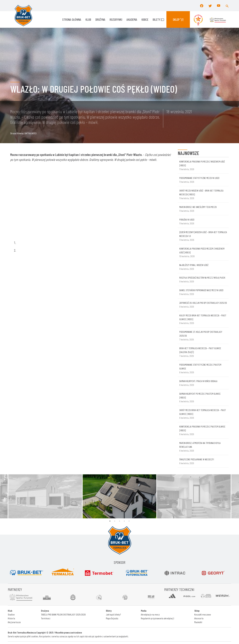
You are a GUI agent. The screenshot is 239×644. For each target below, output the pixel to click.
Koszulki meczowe (203, 614)
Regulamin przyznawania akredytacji (157, 618)
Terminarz (46, 618)
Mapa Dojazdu (112, 618)
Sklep (178, 19)
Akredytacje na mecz (150, 614)
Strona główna (72, 19)
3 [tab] (119, 521)
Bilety (158, 19)
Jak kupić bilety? (113, 614)
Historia (11, 618)
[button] (227, 6)
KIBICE (145, 19)
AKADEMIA (132, 19)
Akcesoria (199, 618)
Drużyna (100, 19)
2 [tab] (115, 521)
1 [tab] (110, 521)
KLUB (88, 19)
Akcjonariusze (14, 622)
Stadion (11, 614)
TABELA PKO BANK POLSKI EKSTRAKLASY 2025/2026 (63, 614)
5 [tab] (129, 521)
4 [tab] (124, 521)
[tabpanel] (119, 496)
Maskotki (198, 622)
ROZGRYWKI (116, 19)
